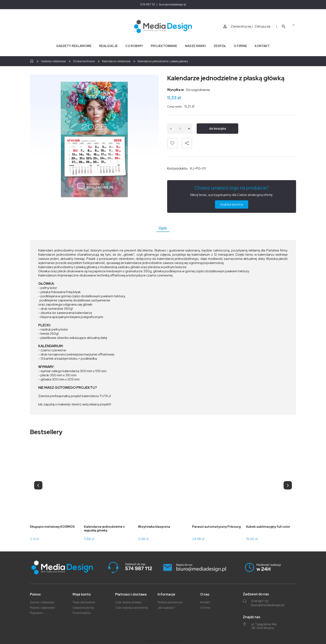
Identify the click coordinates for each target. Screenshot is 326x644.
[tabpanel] (163, 327)
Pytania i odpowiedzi (43, 608)
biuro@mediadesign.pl (172, 4)
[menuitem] (74, 46)
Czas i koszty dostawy (128, 602)
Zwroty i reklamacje (42, 602)
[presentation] (38, 485)
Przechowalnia (82, 613)
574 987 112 (148, 4)
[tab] (163, 228)
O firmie (205, 608)
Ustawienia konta (83, 608)
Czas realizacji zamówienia (132, 608)
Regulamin (37, 613)
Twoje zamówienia (84, 602)
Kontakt (205, 602)
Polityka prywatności (170, 602)
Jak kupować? (166, 608)
